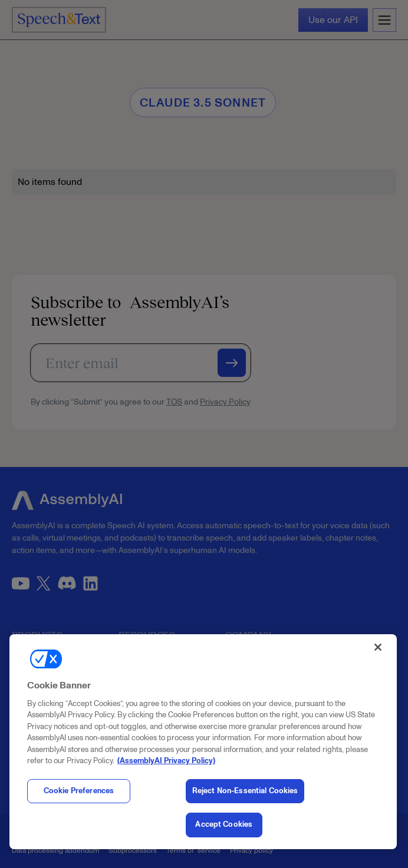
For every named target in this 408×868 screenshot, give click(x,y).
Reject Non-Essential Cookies (245, 791)
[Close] (378, 647)
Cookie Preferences (79, 791)
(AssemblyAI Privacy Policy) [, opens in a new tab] (166, 761)
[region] (203, 742)
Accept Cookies (224, 824)
